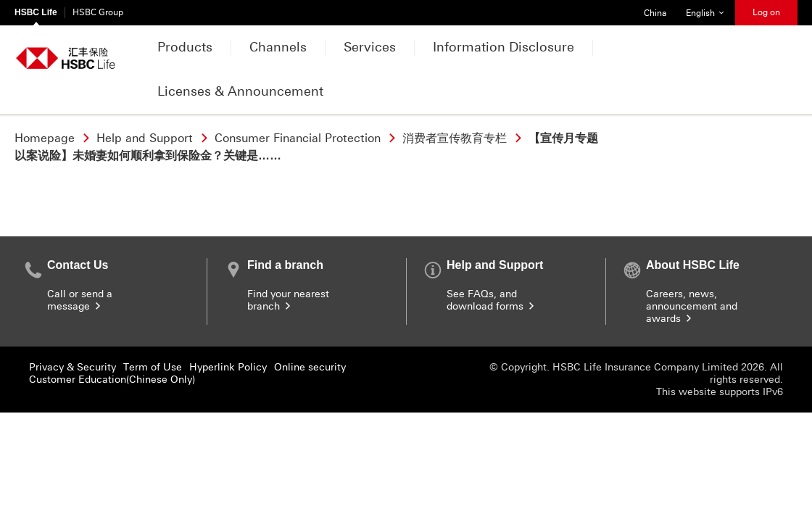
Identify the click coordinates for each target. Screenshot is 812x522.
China (650, 9)
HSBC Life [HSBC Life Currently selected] (36, 12)
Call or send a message (80, 300)
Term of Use (153, 367)
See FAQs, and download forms (492, 300)
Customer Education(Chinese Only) (112, 380)
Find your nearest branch (288, 300)
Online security (310, 367)
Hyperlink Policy (228, 367)
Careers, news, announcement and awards (692, 306)
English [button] (710, 9)
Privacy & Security (72, 367)
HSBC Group (98, 12)
